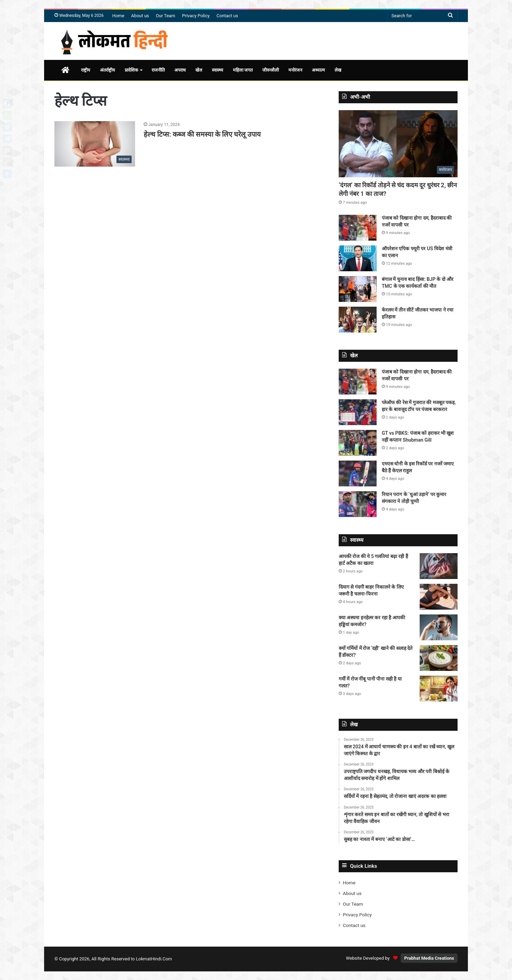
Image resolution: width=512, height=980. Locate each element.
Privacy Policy (196, 16)
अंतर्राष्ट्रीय (107, 70)
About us (140, 16)
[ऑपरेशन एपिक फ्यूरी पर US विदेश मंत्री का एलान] (358, 258)
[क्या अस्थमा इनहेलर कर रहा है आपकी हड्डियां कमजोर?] (439, 627)
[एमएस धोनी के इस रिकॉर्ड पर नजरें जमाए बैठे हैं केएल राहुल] (358, 473)
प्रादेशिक (131, 70)
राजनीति (158, 70)
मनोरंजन (295, 70)
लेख (338, 70)
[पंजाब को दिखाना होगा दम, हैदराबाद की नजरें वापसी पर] (358, 228)
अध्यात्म (318, 70)
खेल (199, 70)
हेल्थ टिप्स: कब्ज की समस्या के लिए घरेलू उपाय (202, 134)
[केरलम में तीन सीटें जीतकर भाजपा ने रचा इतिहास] (358, 320)
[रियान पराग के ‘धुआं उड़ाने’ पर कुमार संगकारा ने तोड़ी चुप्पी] (358, 504)
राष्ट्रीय (86, 70)
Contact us (227, 16)
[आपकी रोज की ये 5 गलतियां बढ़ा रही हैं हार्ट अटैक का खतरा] (439, 566)
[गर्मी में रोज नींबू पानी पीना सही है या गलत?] (439, 689)
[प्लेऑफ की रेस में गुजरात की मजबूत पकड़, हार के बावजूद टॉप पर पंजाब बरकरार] (358, 412)
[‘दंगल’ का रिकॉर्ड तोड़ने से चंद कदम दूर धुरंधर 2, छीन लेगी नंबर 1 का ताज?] (398, 144)
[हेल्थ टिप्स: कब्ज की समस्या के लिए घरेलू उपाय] (95, 144)
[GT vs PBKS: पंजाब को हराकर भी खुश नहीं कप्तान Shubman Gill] (358, 443)
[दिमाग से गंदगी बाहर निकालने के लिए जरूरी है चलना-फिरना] (439, 597)
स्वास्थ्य (218, 70)
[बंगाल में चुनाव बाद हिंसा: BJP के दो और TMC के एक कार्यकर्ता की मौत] (358, 289)
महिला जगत (243, 70)
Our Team (165, 16)
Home (118, 16)
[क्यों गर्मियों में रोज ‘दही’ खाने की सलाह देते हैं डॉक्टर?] (439, 658)
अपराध (180, 70)
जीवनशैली (270, 70)
